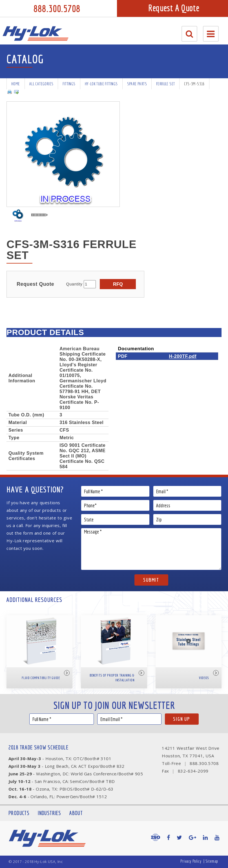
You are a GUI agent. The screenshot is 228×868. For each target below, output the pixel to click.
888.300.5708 (57, 8)
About (76, 813)
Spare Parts (137, 84)
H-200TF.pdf (183, 356)
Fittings (69, 84)
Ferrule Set (165, 84)
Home (16, 84)
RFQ (118, 284)
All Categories (41, 84)
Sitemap (212, 861)
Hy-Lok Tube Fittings (101, 84)
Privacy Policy (191, 861)
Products (19, 813)
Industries (49, 813)
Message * (151, 549)
